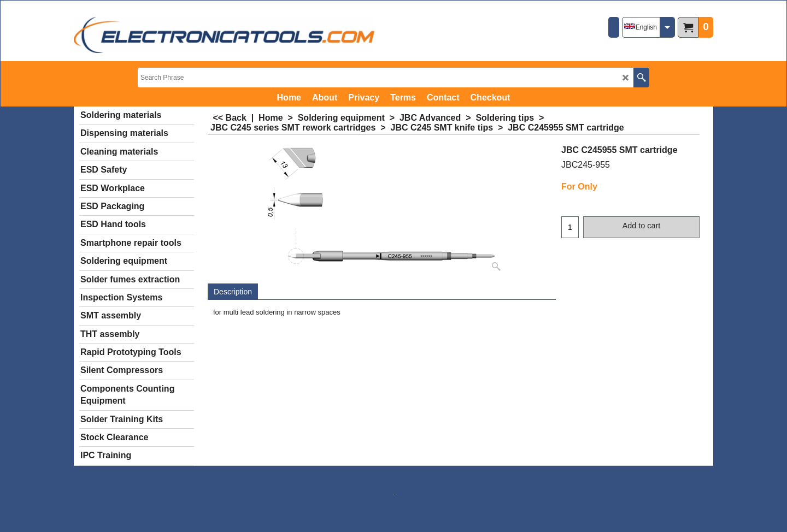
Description (233, 292)
